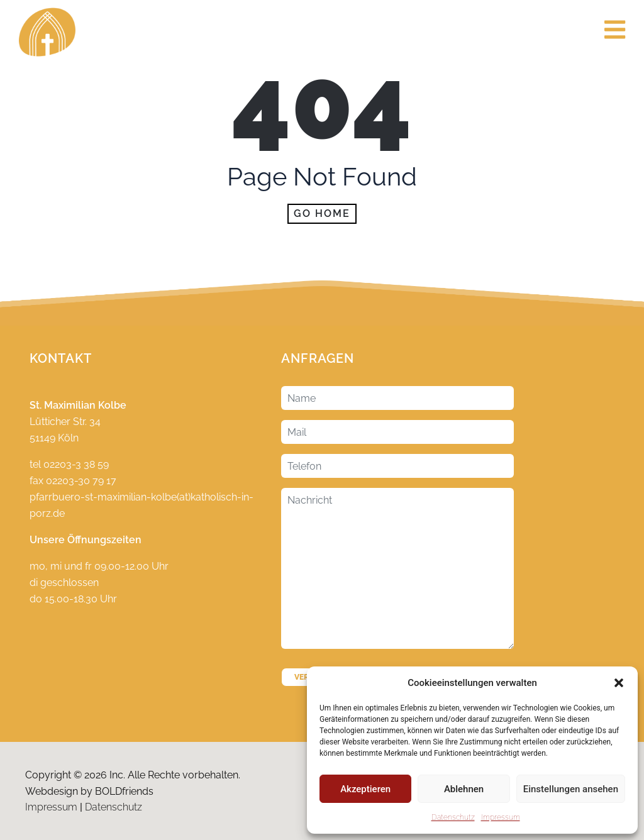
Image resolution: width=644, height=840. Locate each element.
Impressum (501, 817)
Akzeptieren (365, 789)
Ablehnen (464, 789)
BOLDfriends (124, 791)
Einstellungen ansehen (571, 789)
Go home (322, 213)
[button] (619, 683)
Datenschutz (453, 817)
